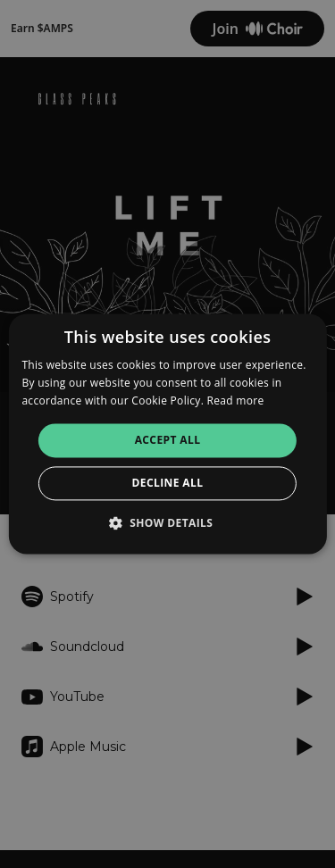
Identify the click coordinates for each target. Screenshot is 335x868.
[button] (168, 523)
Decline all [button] (168, 484)
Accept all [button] (168, 440)
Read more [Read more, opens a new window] (236, 401)
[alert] (167, 434)
